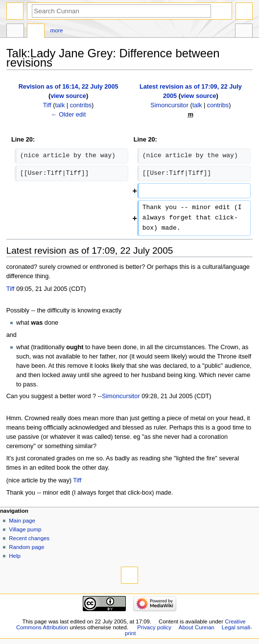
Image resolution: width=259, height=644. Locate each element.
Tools (244, 32)
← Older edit (68, 115)
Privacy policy (154, 627)
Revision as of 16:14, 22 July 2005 (69, 87)
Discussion (36, 32)
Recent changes (29, 538)
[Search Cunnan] (121, 11)
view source (68, 96)
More (57, 30)
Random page (26, 547)
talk (60, 105)
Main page (22, 521)
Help (15, 556)
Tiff (11, 289)
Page (15, 32)
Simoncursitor (121, 396)
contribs (81, 105)
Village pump (25, 529)
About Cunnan (197, 627)
